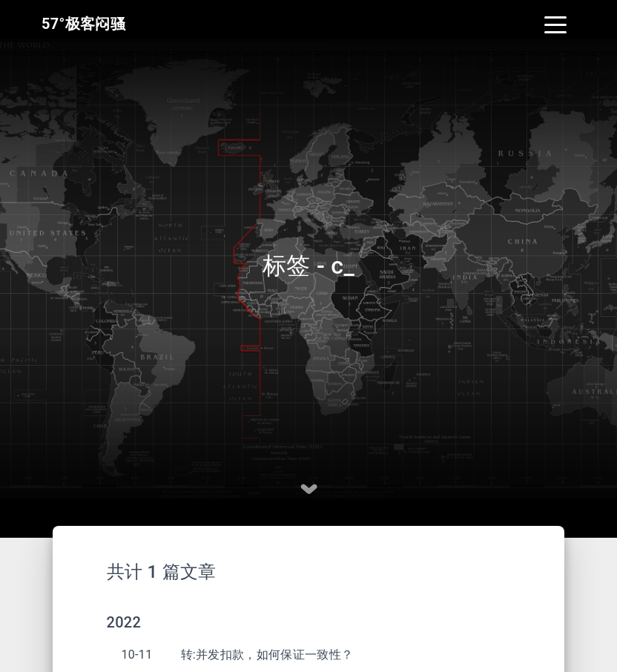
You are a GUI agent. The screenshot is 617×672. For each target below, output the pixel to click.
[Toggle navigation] (555, 24)
